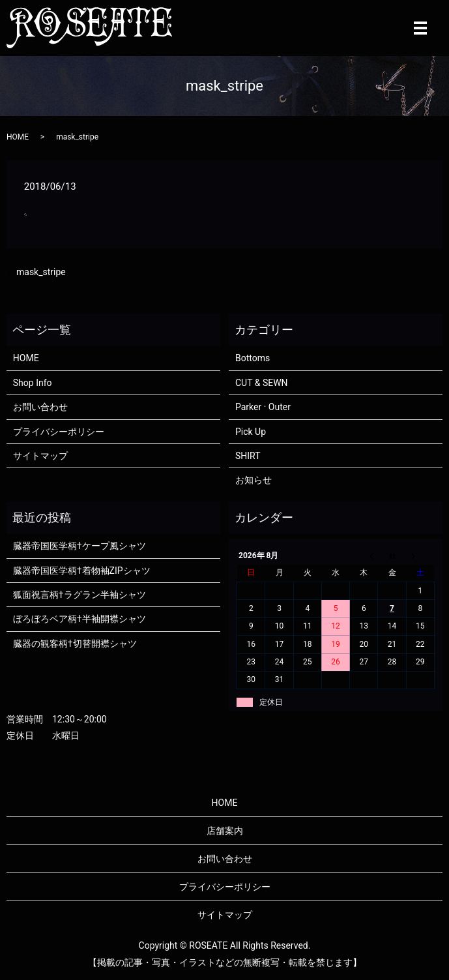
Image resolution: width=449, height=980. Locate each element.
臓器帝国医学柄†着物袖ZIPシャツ (82, 571)
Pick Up (251, 432)
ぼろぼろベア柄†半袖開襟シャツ (80, 619)
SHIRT (248, 456)
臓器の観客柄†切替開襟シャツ (75, 644)
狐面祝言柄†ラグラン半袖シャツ (80, 595)
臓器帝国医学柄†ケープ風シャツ (80, 546)
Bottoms (253, 358)
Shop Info (33, 383)
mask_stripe (41, 272)
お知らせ (253, 480)
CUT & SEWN (262, 383)
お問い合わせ (40, 407)
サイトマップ (40, 456)
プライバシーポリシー (59, 432)
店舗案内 (225, 831)
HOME (18, 137)
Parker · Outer (263, 407)
